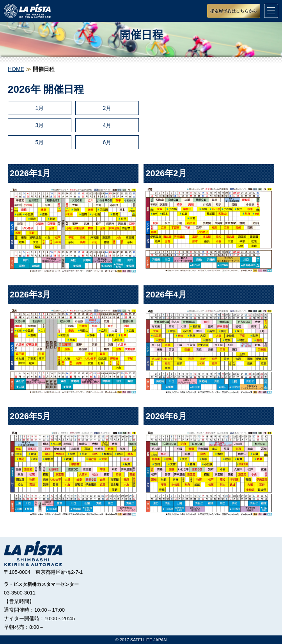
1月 (40, 108)
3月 (40, 125)
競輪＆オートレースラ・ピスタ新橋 (27, 11)
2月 (107, 108)
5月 (40, 142)
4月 (107, 125)
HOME (16, 69)
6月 (107, 142)
